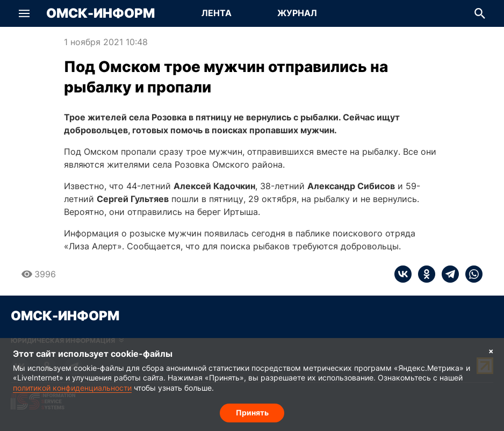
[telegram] (447, 274)
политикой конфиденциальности (72, 388)
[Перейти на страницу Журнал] (297, 13)
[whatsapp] (471, 274)
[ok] (423, 274)
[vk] (403, 274)
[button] (24, 13)
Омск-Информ (100, 13)
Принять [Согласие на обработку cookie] (252, 412)
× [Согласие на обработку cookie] (491, 351)
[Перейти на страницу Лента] (217, 13)
